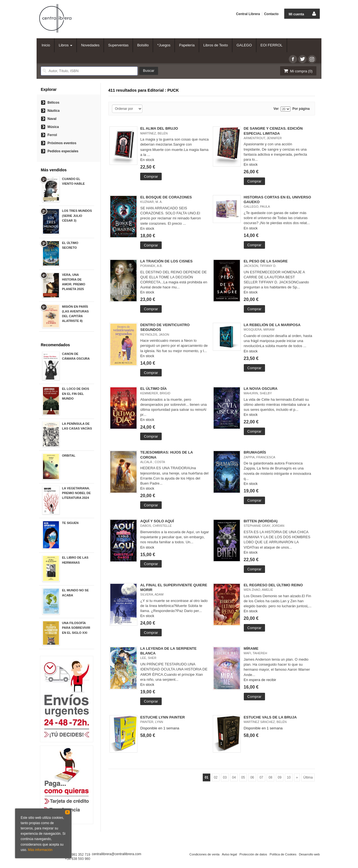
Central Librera (248, 14)
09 (280, 777)
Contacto (271, 14)
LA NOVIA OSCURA (261, 389)
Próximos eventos (62, 143)
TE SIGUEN (70, 523)
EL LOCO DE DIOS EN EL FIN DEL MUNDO (76, 393)
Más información (40, 850)
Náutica (53, 111)
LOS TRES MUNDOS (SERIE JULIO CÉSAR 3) (77, 215)
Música (53, 127)
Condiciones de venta (204, 854)
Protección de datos (253, 854)
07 (261, 777)
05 (243, 777)
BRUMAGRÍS (255, 452)
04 (234, 777)
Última (308, 777)
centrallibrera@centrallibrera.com (117, 854)
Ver (276, 109)
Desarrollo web (309, 854)
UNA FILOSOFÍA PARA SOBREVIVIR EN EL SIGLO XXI (76, 628)
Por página (301, 109)
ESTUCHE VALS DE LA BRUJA (270, 717)
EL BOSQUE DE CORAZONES (166, 197)
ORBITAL (69, 456)
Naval (52, 119)
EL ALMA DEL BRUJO (159, 128)
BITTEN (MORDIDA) (261, 521)
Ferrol (52, 135)
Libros (65, 45)
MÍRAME (251, 648)
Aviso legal (229, 854)
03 (225, 777)
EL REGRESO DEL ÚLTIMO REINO (273, 585)
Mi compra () (298, 71)
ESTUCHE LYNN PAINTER (163, 717)
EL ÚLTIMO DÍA (153, 389)
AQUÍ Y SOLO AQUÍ (157, 521)
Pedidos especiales (63, 151)
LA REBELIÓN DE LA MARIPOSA (272, 325)
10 (289, 777)
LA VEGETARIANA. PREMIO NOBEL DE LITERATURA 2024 (76, 493)
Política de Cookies (283, 854)
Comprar (151, 176)
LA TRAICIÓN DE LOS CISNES (166, 261)
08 (270, 777)
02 (216, 777)
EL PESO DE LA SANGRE (266, 261)
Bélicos (53, 103)
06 (252, 777)
